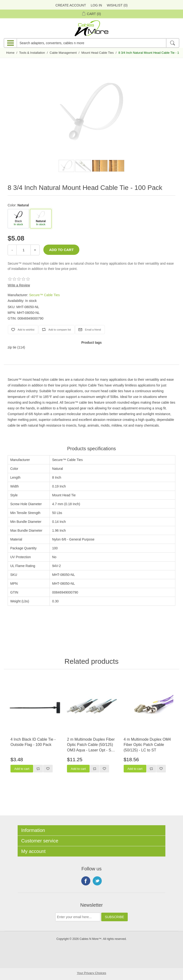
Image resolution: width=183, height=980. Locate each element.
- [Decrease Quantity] (12, 250)
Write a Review (19, 285)
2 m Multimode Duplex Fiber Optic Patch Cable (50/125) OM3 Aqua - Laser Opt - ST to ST (91, 745)
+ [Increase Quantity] (35, 250)
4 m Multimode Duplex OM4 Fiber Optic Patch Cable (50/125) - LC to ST (147, 745)
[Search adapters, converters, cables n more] (91, 43)
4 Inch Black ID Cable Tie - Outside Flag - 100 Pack (33, 742)
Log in (96, 5)
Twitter (97, 881)
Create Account (71, 5)
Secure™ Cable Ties (44, 295)
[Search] (172, 43)
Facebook (86, 881)
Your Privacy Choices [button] (91, 973)
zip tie (12, 347)
